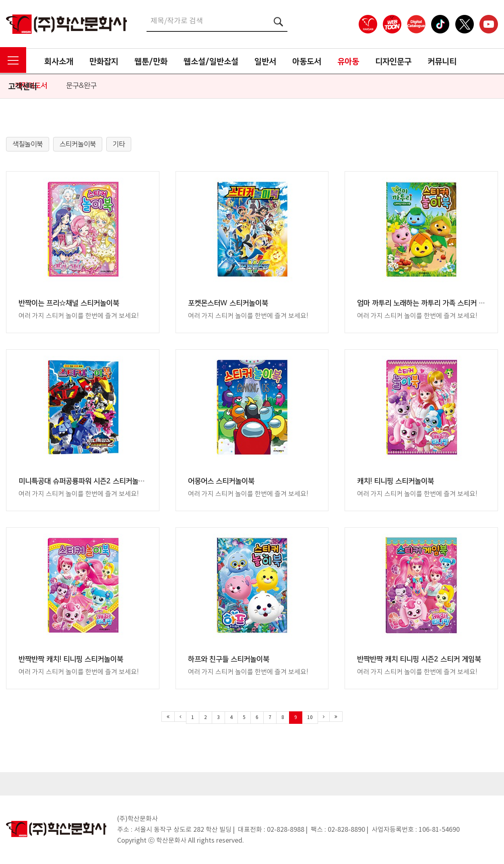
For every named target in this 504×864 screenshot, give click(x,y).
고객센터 (23, 87)
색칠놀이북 (28, 144)
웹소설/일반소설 (211, 62)
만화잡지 (104, 62)
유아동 (348, 62)
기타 (119, 144)
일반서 (265, 62)
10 (310, 718)
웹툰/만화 (151, 62)
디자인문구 (393, 62)
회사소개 (59, 62)
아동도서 (307, 62)
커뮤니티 (442, 62)
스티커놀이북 (78, 144)
